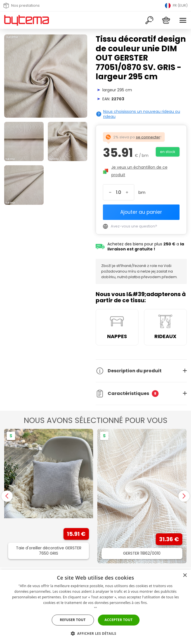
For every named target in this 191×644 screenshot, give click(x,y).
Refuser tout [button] (73, 620)
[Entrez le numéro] (119, 192)
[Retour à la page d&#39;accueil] (27, 20)
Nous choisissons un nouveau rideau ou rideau (142, 114)
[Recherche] (149, 20)
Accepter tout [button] (119, 620)
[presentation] (7, 496)
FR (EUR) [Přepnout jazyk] (176, 6)
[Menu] (183, 20)
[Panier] (166, 20)
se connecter (148, 137)
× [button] (185, 576)
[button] (96, 633)
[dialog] (95, 607)
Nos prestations (22, 6)
